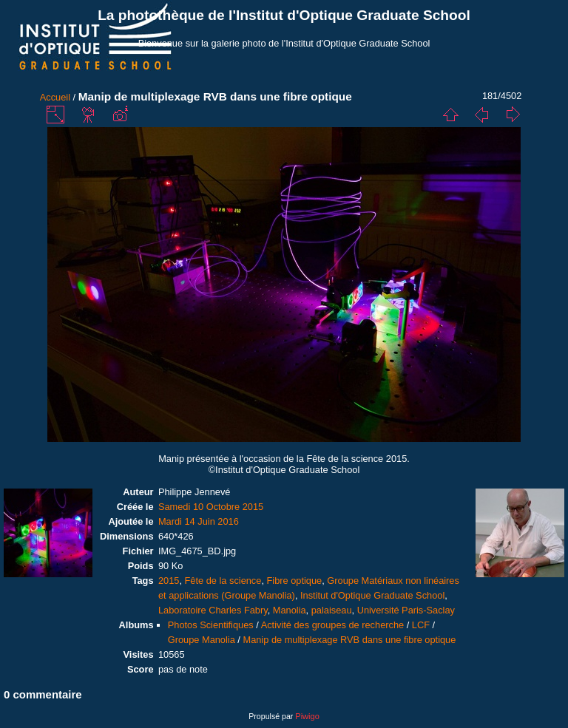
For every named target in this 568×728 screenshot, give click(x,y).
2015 (169, 581)
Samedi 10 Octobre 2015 (211, 507)
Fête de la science (223, 581)
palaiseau (332, 610)
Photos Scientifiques (211, 625)
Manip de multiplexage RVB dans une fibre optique (349, 640)
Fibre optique (295, 581)
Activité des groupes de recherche (332, 625)
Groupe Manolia (202, 640)
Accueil (55, 97)
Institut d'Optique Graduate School (372, 595)
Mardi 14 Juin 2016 (199, 521)
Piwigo (307, 716)
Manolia (290, 610)
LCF (421, 625)
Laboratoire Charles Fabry (213, 610)
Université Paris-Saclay (406, 610)
